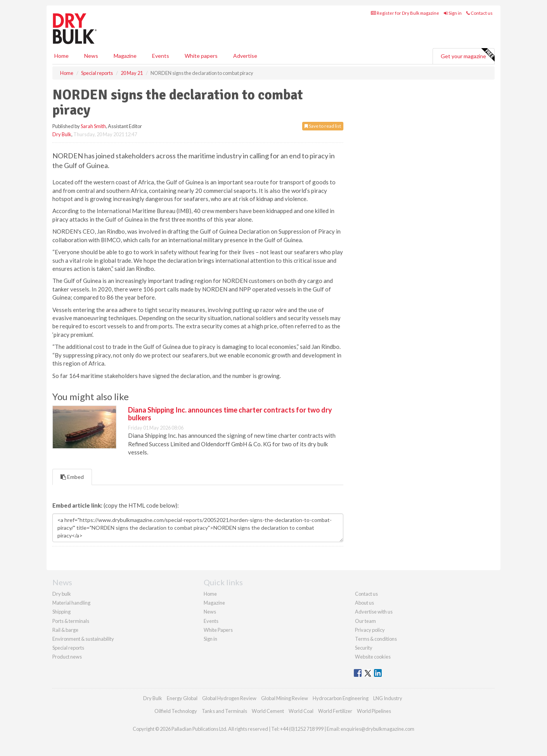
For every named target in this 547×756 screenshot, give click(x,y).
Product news (67, 657)
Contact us (479, 13)
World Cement (268, 711)
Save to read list (323, 126)
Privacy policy (370, 630)
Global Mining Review (285, 698)
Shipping (61, 612)
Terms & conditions (376, 639)
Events (161, 56)
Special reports (68, 648)
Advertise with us (374, 612)
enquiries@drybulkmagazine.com (377, 729)
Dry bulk (62, 594)
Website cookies (373, 657)
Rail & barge (65, 630)
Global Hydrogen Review (229, 698)
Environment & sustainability (83, 639)
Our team (365, 621)
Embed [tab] (72, 477)
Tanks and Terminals (224, 711)
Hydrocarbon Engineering (341, 698)
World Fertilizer (335, 711)
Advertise (245, 56)
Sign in (453, 13)
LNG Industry (388, 698)
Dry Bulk (62, 134)
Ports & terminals (71, 621)
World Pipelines (374, 711)
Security (364, 648)
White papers (201, 56)
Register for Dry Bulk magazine (405, 13)
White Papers (218, 630)
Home (61, 56)
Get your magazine (467, 55)
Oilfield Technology (176, 711)
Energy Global (182, 698)
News (210, 612)
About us (364, 603)
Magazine (125, 56)
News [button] (91, 56)
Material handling (71, 603)
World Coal (301, 711)
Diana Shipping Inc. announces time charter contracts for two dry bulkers (230, 414)
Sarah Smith (93, 126)
